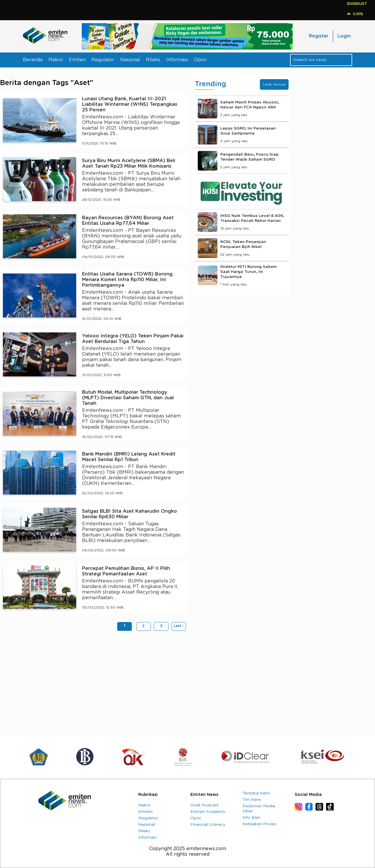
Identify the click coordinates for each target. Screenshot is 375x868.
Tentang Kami (256, 793)
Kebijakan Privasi (259, 824)
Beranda (33, 60)
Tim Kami (252, 800)
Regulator (103, 60)
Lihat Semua (274, 84)
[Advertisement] (94, 681)
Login (344, 36)
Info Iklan (252, 818)
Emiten (77, 60)
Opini (200, 60)
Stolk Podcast (204, 805)
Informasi (177, 60)
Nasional (130, 60)
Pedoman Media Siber (259, 809)
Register (319, 36)
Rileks (153, 60)
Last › (179, 626)
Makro (56, 60)
